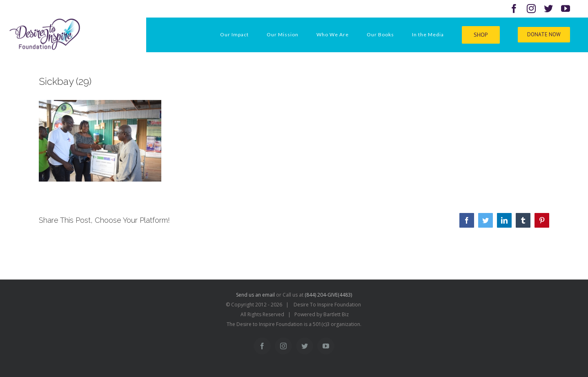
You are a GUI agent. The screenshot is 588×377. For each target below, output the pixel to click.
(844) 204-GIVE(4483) (328, 295)
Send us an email (255, 295)
